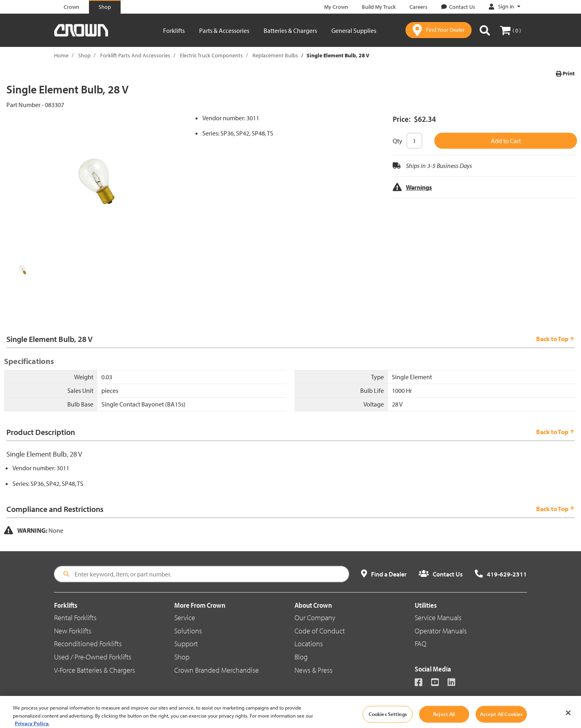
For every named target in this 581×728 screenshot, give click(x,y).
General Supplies (354, 30)
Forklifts (174, 30)
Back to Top (555, 339)
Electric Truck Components (211, 55)
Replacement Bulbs (275, 55)
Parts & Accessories (224, 30)
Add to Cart (506, 141)
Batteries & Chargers (290, 30)
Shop (84, 55)
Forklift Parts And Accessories (135, 55)
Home (61, 55)
